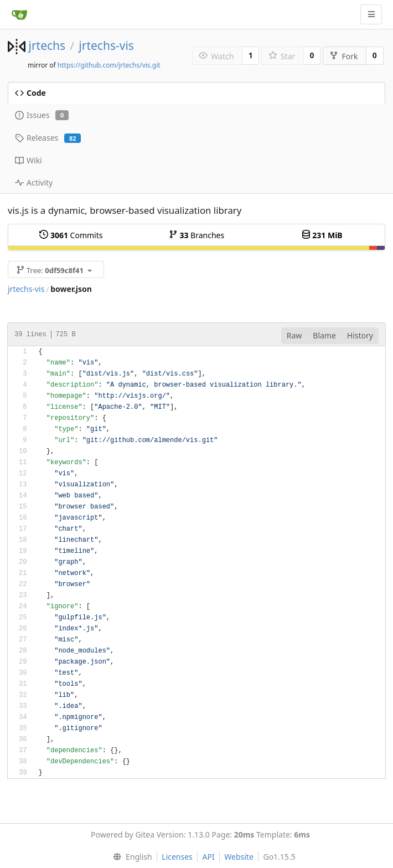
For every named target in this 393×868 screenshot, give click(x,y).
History (360, 335)
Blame (324, 335)
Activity (34, 183)
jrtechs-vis (106, 45)
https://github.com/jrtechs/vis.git (109, 65)
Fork (343, 56)
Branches (196, 235)
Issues (42, 115)
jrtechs (47, 45)
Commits (71, 235)
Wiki (29, 160)
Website (239, 857)
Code (30, 93)
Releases (48, 138)
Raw (294, 335)
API (208, 857)
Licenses (177, 857)
